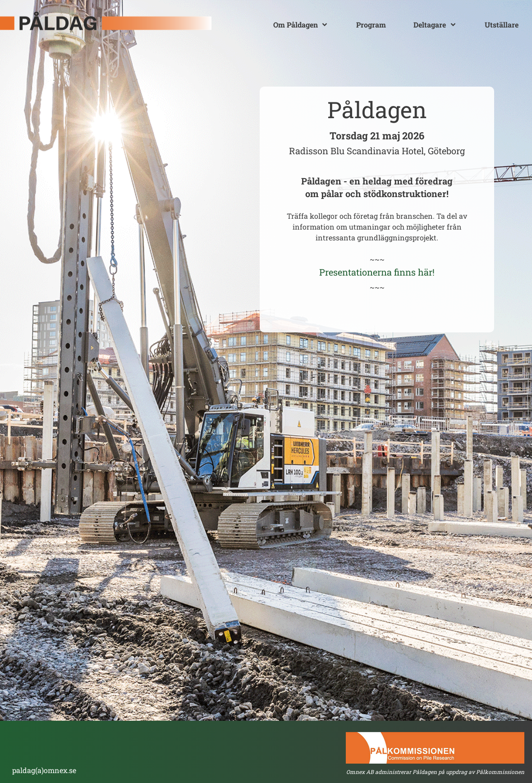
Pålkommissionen (500, 772)
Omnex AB (360, 772)
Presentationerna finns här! (377, 272)
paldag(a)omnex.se (44, 770)
